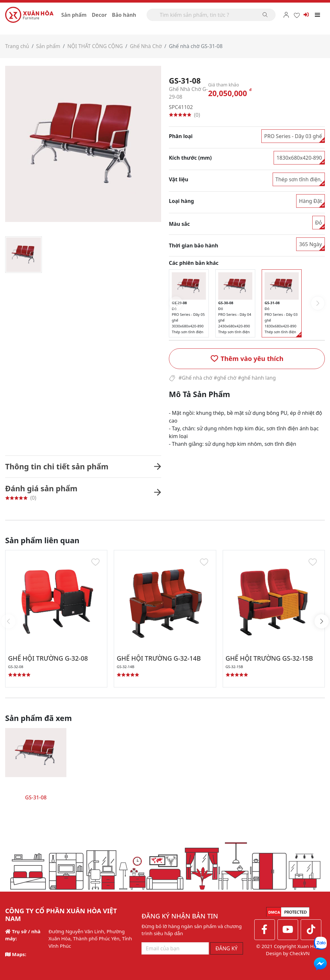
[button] (247, 358)
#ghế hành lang (258, 378)
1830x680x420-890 (299, 157)
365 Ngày (311, 244)
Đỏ (319, 222)
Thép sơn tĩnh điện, (299, 179)
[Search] (211, 15)
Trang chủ (17, 46)
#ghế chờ (225, 378)
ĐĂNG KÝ (227, 948)
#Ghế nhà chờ (195, 378)
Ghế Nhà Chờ (147, 46)
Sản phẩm (74, 15)
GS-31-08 (36, 797)
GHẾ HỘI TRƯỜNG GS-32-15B (270, 658)
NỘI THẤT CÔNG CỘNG (96, 46)
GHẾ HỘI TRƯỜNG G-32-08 (49, 658)
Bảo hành (124, 15)
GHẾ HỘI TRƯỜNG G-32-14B (160, 658)
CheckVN (300, 953)
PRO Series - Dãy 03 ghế (293, 136)
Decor (99, 15)
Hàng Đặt (311, 201)
